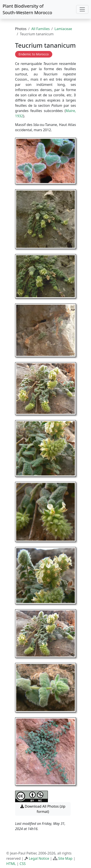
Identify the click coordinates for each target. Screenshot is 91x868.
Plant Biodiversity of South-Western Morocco (27, 9)
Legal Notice (39, 858)
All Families (40, 29)
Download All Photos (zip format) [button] (43, 809)
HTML (11, 864)
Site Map (65, 858)
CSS (23, 864)
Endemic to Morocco (34, 54)
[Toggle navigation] (82, 9)
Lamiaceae (63, 29)
